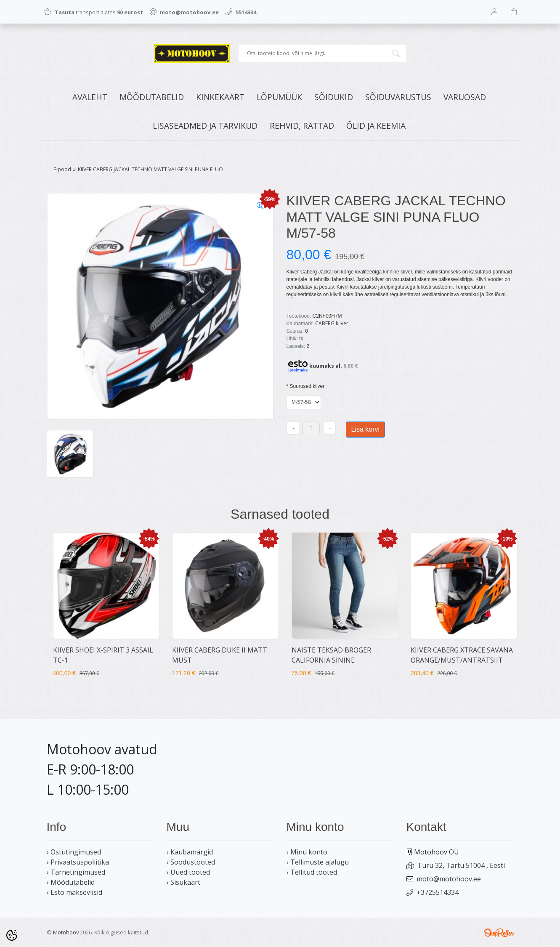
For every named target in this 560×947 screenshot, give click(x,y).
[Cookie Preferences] (12, 935)
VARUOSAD (465, 97)
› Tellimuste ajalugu (318, 862)
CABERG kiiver (332, 323)
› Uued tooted (188, 872)
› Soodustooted (191, 862)
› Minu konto (307, 852)
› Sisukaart (183, 882)
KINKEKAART (220, 97)
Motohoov (66, 932)
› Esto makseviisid (74, 892)
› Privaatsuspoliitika (78, 862)
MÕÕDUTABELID (152, 97)
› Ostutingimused (74, 852)
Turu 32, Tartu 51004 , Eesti (461, 865)
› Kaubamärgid (190, 852)
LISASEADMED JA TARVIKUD (205, 126)
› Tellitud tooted (312, 872)
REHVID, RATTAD (302, 126)
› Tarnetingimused (76, 872)
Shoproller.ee (499, 933)
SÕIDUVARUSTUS (398, 97)
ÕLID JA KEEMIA (376, 126)
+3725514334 (438, 892)
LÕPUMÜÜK (279, 97)
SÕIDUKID (334, 97)
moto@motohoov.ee (449, 879)
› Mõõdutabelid (71, 882)
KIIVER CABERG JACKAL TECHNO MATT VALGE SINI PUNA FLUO (150, 169)
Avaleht (90, 97)
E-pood (62, 169)
